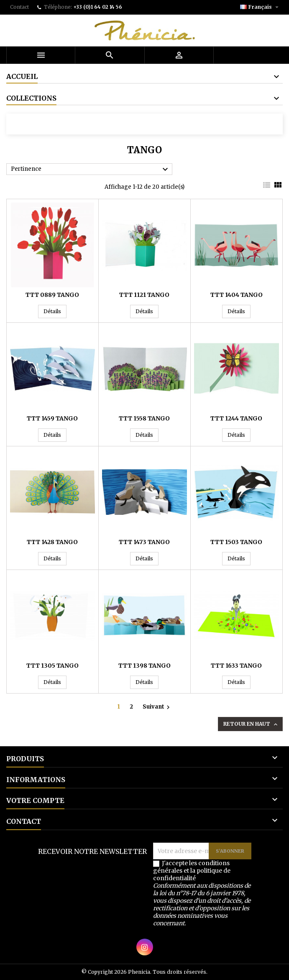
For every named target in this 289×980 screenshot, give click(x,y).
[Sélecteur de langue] (260, 7)
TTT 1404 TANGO (237, 295)
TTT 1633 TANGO (236, 666)
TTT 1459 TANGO (52, 418)
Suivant (157, 707)
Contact (19, 7)
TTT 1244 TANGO (236, 418)
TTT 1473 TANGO (144, 542)
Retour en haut (251, 724)
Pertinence (91, 170)
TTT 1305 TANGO (52, 666)
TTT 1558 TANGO (144, 418)
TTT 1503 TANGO (236, 542)
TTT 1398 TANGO (144, 666)
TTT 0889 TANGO (52, 295)
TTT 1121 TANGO (144, 295)
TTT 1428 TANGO (52, 542)
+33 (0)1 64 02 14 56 (98, 7)
